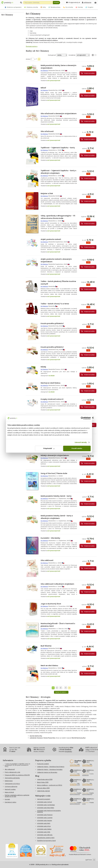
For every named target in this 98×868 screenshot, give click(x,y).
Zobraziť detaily (81, 442)
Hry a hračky (68, 7)
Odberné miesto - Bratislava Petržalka (50, 770)
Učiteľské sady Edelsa (44, 829)
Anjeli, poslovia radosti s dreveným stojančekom (56, 260)
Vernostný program (44, 799)
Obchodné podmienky (12, 778)
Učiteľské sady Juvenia (45, 818)
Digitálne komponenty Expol (46, 841)
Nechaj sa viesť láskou (51, 383)
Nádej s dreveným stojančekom (55, 455)
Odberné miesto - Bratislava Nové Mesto (51, 767)
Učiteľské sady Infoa (44, 826)
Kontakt (7, 799)
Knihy (43, 7)
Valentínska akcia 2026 (45, 779)
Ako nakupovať (10, 769)
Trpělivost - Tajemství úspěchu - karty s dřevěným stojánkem (58, 172)
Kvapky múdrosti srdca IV (52, 399)
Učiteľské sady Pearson (45, 815)
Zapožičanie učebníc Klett (46, 838)
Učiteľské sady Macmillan (46, 808)
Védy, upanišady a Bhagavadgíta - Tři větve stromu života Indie (58, 217)
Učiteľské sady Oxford (44, 802)
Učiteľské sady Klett (44, 823)
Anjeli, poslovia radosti (51, 239)
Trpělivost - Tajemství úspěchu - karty (58, 148)
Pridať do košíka (89, 73)
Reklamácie (9, 781)
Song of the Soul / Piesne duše (54, 473)
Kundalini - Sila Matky (50, 538)
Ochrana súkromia (11, 787)
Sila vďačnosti (47, 131)
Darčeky (79, 7)
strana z (31, 59)
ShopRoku (68, 751)
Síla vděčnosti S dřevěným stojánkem (57, 584)
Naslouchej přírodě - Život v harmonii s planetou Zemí (58, 625)
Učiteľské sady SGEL (44, 832)
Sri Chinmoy (44, 71)
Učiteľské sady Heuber (45, 821)
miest (88, 750)
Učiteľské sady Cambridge (46, 805)
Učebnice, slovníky (31, 7)
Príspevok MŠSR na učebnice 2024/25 (17, 775)
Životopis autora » (32, 46)
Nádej (43, 367)
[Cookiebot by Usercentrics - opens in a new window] (82, 418)
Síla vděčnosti (47, 560)
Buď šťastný (46, 646)
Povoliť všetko (77, 448)
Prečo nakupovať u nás (12, 772)
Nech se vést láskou (49, 665)
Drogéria (89, 7)
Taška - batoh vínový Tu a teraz (55, 304)
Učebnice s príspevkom (13, 7)
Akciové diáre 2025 (43, 788)
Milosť (43, 88)
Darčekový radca (10, 802)
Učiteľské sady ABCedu (45, 835)
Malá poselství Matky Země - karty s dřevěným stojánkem (57, 517)
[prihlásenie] (87, 2)
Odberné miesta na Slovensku (47, 772)
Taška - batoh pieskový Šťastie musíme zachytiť (58, 283)
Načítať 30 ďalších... (61, 692)
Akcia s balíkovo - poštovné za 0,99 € (50, 785)
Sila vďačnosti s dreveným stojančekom (59, 114)
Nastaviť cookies (10, 789)
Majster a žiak (47, 193)
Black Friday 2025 (43, 782)
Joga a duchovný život (51, 604)
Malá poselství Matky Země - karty (56, 496)
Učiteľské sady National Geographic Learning (49, 811)
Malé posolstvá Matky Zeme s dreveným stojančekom (59, 67)
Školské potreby (54, 7)
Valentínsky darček (43, 791)
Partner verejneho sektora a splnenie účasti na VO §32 (17, 796)
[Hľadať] (57, 3)
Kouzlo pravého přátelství (52, 323)
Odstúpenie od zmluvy (12, 784)
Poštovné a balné (43, 764)
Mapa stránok (9, 792)
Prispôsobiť (49, 448)
